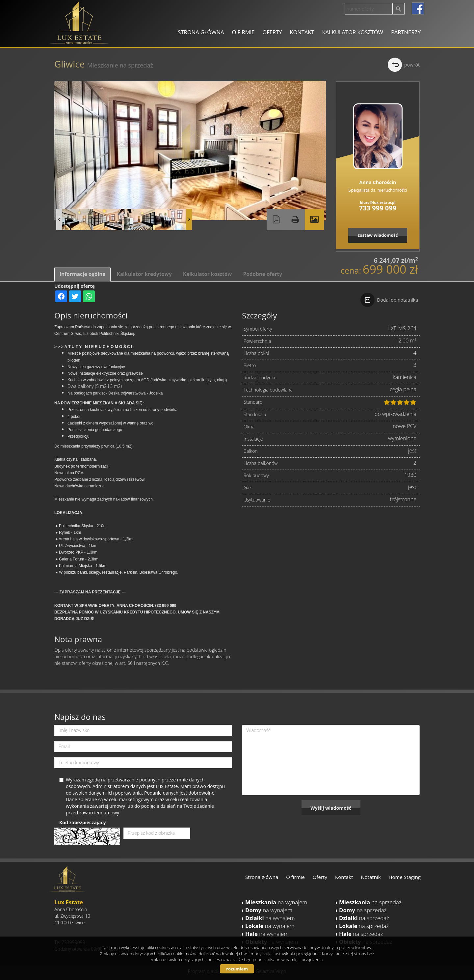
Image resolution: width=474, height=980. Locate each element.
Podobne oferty (262, 274)
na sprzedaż (370, 902)
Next (189, 219)
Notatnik (371, 877)
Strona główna (201, 32)
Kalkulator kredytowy (144, 274)
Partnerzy (406, 32)
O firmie (243, 32)
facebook (418, 8)
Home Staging (405, 877)
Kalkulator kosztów (352, 32)
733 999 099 (378, 208)
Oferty (272, 32)
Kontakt (302, 32)
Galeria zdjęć (314, 219)
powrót (412, 65)
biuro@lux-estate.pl (378, 202)
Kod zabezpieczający (82, 822)
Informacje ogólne (82, 274)
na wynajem (276, 902)
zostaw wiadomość (378, 235)
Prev (59, 219)
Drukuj (295, 219)
